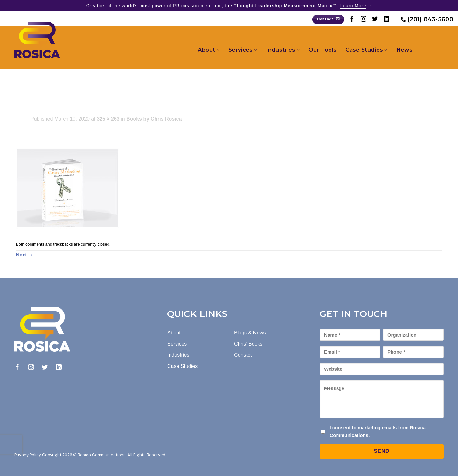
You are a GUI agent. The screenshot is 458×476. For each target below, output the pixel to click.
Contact (243, 355)
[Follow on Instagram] (364, 19)
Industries (283, 50)
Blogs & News (250, 333)
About (209, 50)
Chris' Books (248, 344)
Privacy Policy (28, 455)
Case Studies (366, 50)
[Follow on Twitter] (375, 19)
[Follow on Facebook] (352, 19)
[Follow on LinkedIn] (386, 19)
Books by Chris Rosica (154, 119)
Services (243, 50)
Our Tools (323, 50)
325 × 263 (108, 119)
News (404, 50)
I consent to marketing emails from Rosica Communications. (378, 431)
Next (25, 255)
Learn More (353, 6)
